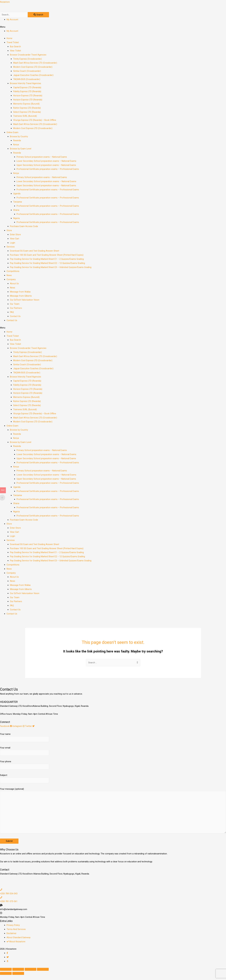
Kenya (16, 145)
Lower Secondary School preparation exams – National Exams (47, 162)
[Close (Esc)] (6, 974)
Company (11, 280)
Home (10, 39)
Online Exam (12, 133)
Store (9, 231)
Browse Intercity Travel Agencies (26, 84)
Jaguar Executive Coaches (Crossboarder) (34, 76)
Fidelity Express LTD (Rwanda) (27, 92)
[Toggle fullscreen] (31, 974)
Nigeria (16, 219)
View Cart (15, 239)
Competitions (13, 272)
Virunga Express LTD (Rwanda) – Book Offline (35, 121)
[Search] (40, 15)
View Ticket (16, 51)
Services (11, 247)
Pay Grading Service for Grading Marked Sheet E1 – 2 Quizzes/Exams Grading (47, 260)
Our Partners (16, 309)
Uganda (17, 194)
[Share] (18, 974)
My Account (12, 20)
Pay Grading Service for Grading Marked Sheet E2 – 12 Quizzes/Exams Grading (48, 264)
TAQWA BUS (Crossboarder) (27, 80)
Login (13, 243)
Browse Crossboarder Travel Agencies (29, 55)
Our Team (15, 305)
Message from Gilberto (21, 296)
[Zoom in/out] (43, 974)
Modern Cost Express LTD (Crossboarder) (33, 68)
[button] (113, 28)
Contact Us (15, 317)
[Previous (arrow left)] (6, 979)
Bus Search (15, 47)
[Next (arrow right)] (18, 979)
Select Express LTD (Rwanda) (27, 113)
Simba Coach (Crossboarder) (27, 72)
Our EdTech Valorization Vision (25, 301)
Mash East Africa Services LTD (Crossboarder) (36, 64)
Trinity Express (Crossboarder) (28, 59)
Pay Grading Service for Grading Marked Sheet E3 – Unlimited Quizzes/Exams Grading (51, 268)
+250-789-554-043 (9, 899)
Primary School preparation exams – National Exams (42, 157)
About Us (14, 284)
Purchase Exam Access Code (24, 227)
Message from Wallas (21, 292)
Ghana (16, 211)
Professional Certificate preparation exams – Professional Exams (48, 170)
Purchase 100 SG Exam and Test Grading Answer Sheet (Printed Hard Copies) (47, 256)
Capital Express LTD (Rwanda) (27, 88)
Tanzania (18, 203)
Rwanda (17, 141)
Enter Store (15, 235)
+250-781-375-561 (9, 906)
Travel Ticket (13, 43)
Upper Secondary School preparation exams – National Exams (46, 166)
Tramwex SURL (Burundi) (25, 117)
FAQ (12, 313)
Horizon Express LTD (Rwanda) (28, 96)
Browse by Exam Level (21, 149)
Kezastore (5, 2)
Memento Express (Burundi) (27, 104)
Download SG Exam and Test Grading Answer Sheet (35, 252)
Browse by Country (19, 137)
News (9, 276)
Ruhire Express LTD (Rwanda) (27, 108)
